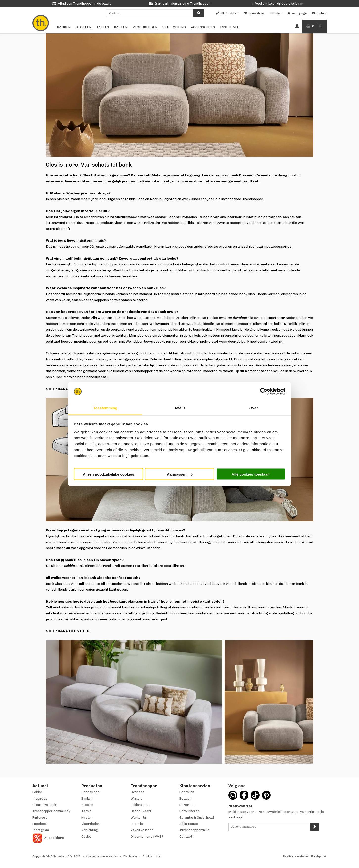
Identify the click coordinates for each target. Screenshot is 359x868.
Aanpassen (180, 474)
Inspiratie (230, 27)
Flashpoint (319, 857)
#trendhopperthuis (195, 830)
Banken (64, 27)
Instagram (41, 830)
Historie (137, 824)
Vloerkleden (145, 27)
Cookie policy (152, 857)
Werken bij (139, 817)
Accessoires (203, 27)
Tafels (103, 27)
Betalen (185, 798)
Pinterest (40, 817)
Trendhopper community (51, 811)
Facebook (40, 824)
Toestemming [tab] (105, 408)
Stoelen (84, 27)
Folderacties (141, 805)
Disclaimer (130, 857)
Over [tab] (254, 408)
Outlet (86, 836)
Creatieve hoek (44, 805)
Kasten (121, 27)
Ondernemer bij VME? (147, 836)
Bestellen (187, 792)
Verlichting (174, 27)
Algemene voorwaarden (102, 857)
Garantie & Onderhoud (197, 817)
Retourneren (189, 811)
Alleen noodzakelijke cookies (109, 474)
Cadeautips (90, 792)
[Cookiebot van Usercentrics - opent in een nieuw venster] (264, 391)
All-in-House (189, 824)
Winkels (136, 798)
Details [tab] (179, 408)
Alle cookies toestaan (251, 474)
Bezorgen (187, 805)
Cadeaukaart (141, 811)
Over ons (137, 792)
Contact (186, 836)
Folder (37, 792)
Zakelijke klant (142, 830)
